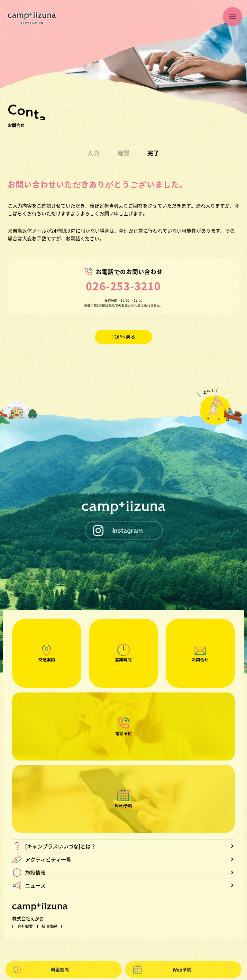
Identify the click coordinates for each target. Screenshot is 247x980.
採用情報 (49, 926)
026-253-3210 (123, 286)
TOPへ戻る (123, 337)
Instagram (128, 530)
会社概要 (25, 926)
